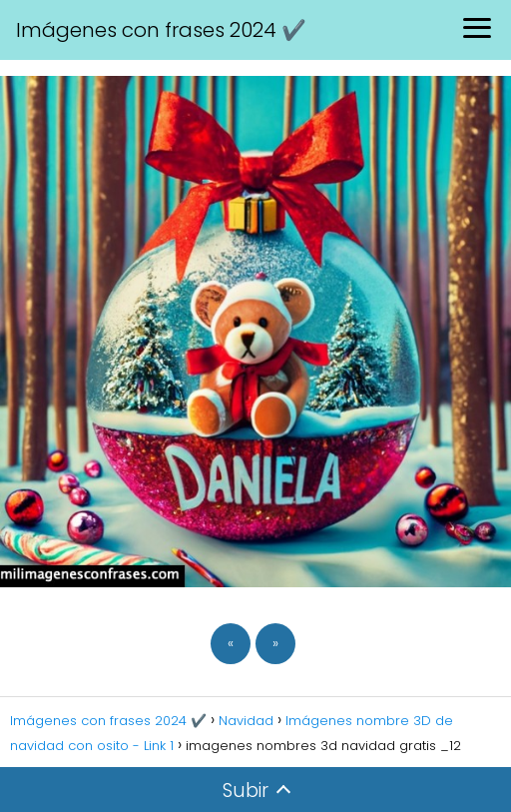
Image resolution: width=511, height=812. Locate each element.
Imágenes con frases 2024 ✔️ (161, 30)
